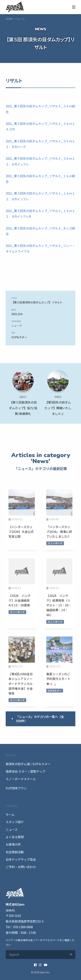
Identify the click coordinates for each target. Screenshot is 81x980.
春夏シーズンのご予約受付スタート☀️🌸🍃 (58, 680)
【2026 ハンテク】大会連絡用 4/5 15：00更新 (21, 601)
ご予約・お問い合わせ (21, 867)
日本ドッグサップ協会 (21, 859)
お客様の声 (13, 844)
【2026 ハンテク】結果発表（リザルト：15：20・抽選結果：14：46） (59, 606)
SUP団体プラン (16, 788)
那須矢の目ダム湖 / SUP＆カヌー (28, 764)
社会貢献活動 (15, 852)
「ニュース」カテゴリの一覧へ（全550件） (40, 719)
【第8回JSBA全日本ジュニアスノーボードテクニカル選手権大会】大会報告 (21, 685)
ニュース (17, 325)
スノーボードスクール (21, 779)
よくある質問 (15, 837)
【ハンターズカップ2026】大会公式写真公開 (21, 532)
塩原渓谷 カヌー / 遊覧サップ (25, 771)
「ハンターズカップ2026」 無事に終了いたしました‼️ (59, 532)
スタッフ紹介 (15, 822)
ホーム (10, 814)
